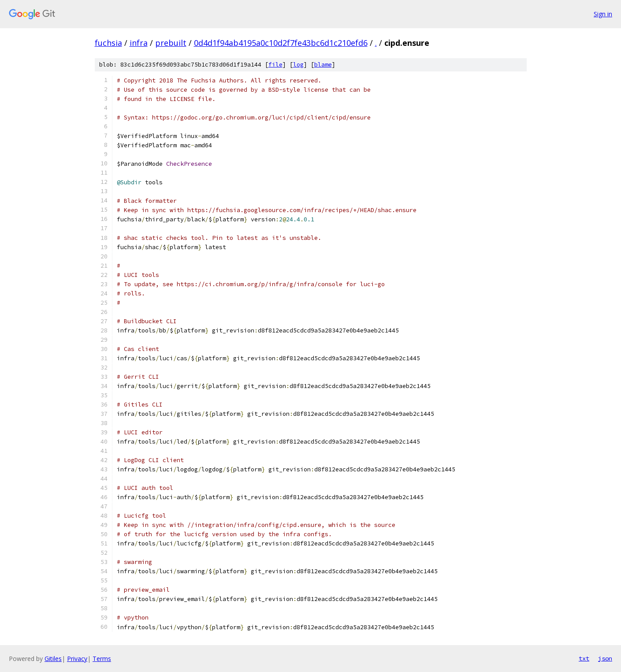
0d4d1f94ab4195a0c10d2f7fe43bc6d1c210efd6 (281, 43)
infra (139, 43)
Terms (102, 659)
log (298, 65)
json (605, 658)
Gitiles (53, 659)
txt (584, 658)
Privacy (77, 659)
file (275, 65)
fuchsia (108, 43)
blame (323, 65)
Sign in (603, 14)
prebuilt (171, 43)
